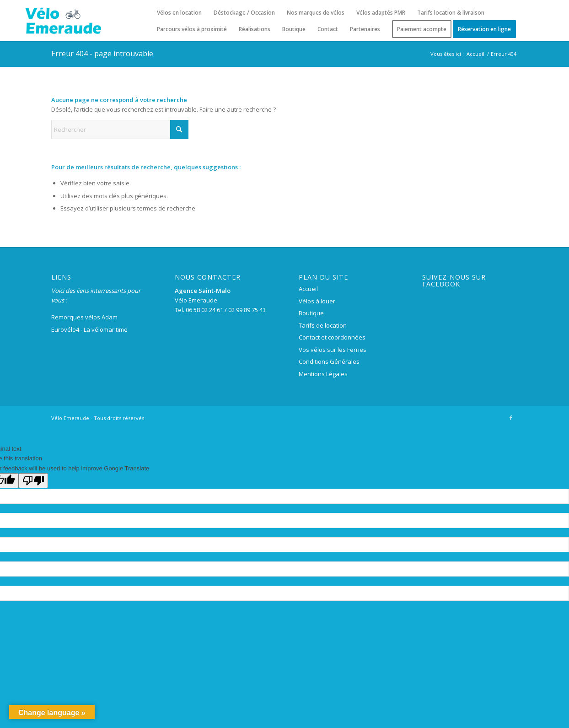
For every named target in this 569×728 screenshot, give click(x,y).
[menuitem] (179, 13)
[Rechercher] (120, 129)
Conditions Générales (329, 361)
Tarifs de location (323, 325)
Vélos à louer (317, 301)
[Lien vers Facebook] (511, 418)
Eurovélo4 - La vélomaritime (89, 329)
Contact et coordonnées (332, 337)
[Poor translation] (33, 481)
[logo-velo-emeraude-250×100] (63, 21)
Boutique (311, 313)
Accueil (308, 289)
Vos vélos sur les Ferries (333, 350)
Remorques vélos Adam (84, 317)
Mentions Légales (323, 374)
